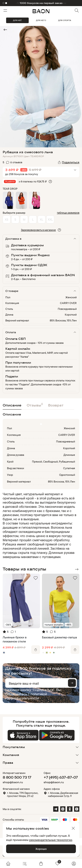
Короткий (71, 315)
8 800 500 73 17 (17, 777)
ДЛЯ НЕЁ (17, 20)
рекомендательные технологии (51, 840)
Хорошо (41, 849)
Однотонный (67, 475)
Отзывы (35, 405)
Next (77, 569)
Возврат (56, 405)
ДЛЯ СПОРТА (65, 20)
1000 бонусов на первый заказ (41, 3)
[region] (40, 525)
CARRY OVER (68, 303)
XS (7, 219)
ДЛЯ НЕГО (41, 20)
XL (42, 219)
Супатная (69, 468)
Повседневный (67, 309)
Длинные (69, 455)
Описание (12, 405)
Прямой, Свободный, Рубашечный (53, 462)
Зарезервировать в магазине (38, 230)
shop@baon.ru (13, 782)
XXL (50, 219)
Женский (71, 297)
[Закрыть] (73, 828)
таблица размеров (68, 213)
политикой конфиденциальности (26, 696)
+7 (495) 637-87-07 (61, 777)
